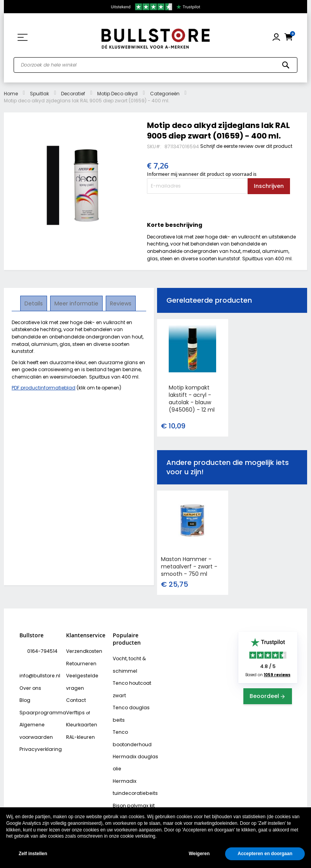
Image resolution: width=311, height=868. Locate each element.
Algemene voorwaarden (34, 713)
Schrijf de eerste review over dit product (246, 146)
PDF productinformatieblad (44, 388)
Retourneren (79, 662)
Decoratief (73, 94)
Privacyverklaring (38, 730)
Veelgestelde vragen (81, 679)
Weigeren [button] (199, 854)
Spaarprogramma (39, 696)
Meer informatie (76, 303)
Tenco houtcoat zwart (130, 686)
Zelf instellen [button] (33, 854)
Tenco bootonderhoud (130, 720)
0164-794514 (40, 651)
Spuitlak (39, 94)
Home (11, 94)
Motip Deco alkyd (117, 94)
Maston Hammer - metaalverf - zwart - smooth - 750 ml (189, 566)
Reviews (120, 303)
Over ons (29, 673)
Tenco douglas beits (135, 703)
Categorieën (165, 94)
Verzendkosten (82, 651)
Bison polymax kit (131, 782)
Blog (24, 685)
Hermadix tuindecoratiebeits (133, 765)
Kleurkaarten (80, 719)
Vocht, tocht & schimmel (128, 664)
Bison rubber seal (132, 793)
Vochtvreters (127, 805)
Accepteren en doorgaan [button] (265, 854)
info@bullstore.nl (45, 662)
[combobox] (155, 65)
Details (34, 303)
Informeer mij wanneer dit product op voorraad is (202, 174)
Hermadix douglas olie (133, 743)
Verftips (74, 707)
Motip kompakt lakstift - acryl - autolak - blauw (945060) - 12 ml (192, 399)
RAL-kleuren (79, 730)
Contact (75, 696)
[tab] (34, 303)
